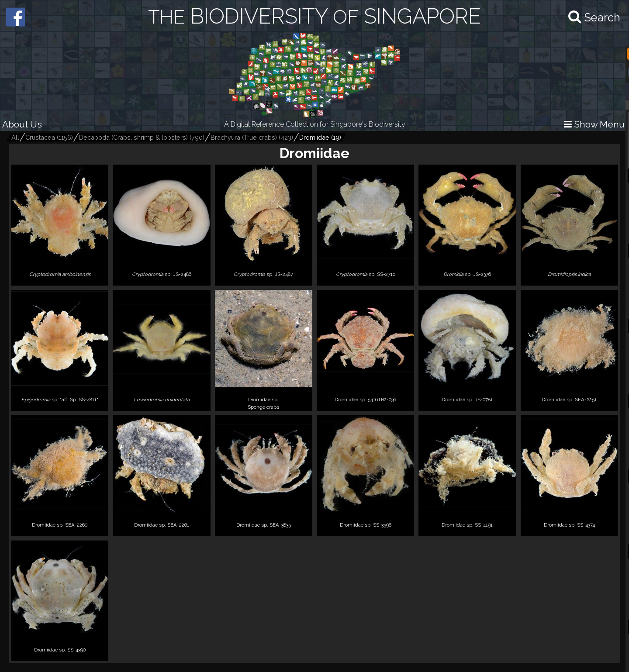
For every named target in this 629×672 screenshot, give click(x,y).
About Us (22, 124)
